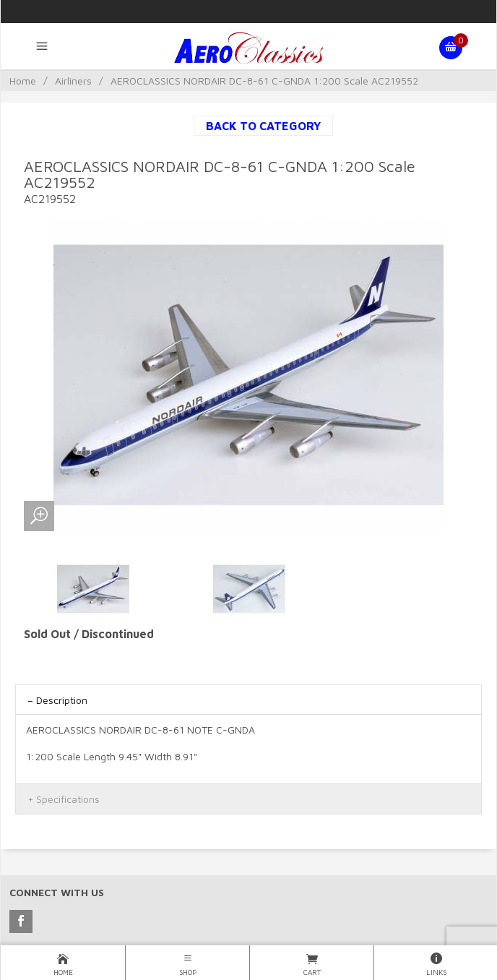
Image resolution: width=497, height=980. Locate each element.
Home (23, 81)
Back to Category (263, 126)
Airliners (73, 81)
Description (62, 700)
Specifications (68, 799)
